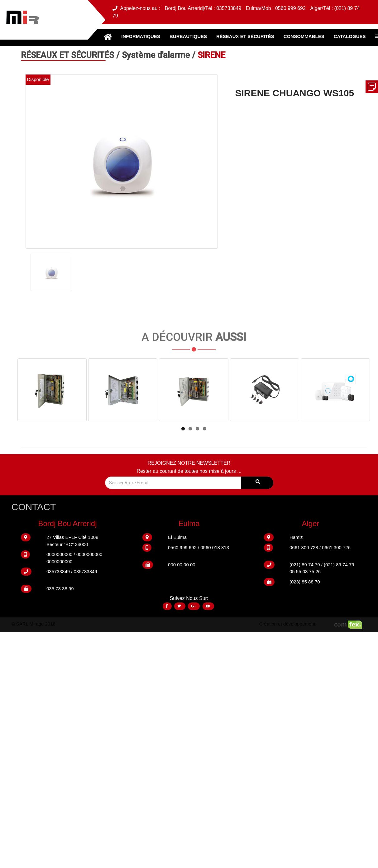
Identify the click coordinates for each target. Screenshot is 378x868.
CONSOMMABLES (304, 36)
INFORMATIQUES (141, 36)
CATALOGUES (350, 36)
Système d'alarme (157, 55)
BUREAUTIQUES (188, 36)
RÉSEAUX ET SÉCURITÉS (245, 36)
